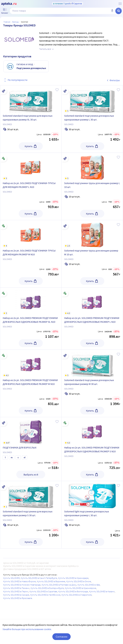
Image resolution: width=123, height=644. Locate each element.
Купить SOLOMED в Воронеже (51, 581)
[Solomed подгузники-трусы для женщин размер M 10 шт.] (92, 234)
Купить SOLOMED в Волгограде (73, 591)
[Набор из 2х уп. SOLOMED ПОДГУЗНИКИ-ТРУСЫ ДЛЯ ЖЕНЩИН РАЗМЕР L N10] (31, 166)
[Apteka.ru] (9, 4)
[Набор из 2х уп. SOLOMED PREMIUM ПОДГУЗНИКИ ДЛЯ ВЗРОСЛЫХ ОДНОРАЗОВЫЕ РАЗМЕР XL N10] (31, 301)
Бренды (16, 22)
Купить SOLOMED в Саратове (43, 591)
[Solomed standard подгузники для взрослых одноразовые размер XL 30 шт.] (31, 99)
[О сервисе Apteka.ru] (120, 4)
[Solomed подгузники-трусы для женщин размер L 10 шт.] (92, 166)
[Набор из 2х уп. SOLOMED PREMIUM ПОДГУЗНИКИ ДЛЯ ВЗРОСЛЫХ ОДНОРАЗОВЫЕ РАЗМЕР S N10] (92, 431)
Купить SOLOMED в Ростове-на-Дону (59, 585)
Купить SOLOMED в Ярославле (18, 598)
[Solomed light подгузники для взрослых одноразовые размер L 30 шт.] (92, 495)
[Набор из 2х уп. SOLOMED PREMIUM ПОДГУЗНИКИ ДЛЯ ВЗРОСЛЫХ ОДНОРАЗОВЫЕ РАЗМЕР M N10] (31, 363)
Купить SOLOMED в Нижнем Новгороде (22, 585)
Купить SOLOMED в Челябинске (45, 595)
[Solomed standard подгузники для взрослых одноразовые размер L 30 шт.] (92, 99)
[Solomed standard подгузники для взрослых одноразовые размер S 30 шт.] (31, 495)
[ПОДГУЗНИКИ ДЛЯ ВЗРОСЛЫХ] (31, 431)
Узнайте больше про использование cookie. (27, 629)
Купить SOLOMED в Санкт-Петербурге (39, 578)
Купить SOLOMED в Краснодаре (73, 578)
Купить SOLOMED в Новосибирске (19, 581)
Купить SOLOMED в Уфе (89, 585)
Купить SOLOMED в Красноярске (80, 588)
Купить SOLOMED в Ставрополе (77, 595)
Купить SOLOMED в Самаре (16, 595)
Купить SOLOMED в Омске (79, 581)
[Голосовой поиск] (112, 11)
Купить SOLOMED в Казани (102, 591)
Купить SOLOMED (11, 578)
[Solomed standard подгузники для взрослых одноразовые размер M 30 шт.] (92, 363)
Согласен (61, 637)
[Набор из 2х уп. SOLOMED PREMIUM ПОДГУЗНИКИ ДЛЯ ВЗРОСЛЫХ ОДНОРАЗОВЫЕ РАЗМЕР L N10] (92, 301)
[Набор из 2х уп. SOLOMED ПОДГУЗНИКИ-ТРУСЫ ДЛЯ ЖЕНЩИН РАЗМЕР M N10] (31, 234)
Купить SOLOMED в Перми (16, 591)
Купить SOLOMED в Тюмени (16, 588)
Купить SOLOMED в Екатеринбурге (47, 588)
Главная (7, 22)
